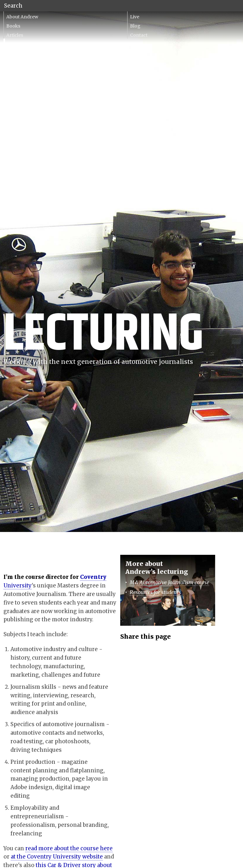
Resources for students (155, 592)
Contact (139, 35)
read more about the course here (69, 848)
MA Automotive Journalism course (169, 582)
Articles (15, 35)
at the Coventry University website (57, 857)
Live (135, 17)
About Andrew (22, 17)
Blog (135, 26)
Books (13, 26)
